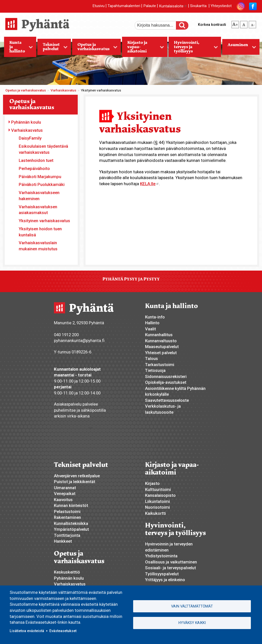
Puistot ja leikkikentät (75, 482)
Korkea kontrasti (212, 25)
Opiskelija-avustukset (166, 382)
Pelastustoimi (67, 512)
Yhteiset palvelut (161, 353)
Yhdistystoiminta (161, 556)
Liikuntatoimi (157, 501)
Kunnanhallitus (159, 335)
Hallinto (152, 323)
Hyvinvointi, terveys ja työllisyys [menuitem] (193, 48)
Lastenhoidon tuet (36, 160)
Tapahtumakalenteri (124, 6)
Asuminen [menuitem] (239, 48)
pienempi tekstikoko (252, 24)
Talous (152, 358)
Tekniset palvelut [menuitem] (53, 48)
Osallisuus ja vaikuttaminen (171, 562)
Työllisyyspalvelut (162, 574)
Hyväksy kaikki (192, 623)
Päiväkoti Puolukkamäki (42, 184)
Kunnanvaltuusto (161, 341)
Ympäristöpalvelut (71, 529)
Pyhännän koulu (26, 122)
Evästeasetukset (63, 631)
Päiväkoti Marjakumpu (40, 177)
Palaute (150, 6)
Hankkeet (63, 541)
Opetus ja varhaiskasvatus (26, 90)
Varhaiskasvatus (63, 90)
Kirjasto (152, 483)
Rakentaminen (67, 517)
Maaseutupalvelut (162, 347)
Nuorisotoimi (157, 507)
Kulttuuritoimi (158, 489)
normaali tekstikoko (244, 24)
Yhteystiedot (221, 6)
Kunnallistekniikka (71, 523)
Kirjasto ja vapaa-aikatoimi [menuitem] (143, 48)
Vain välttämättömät (192, 606)
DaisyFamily (30, 138)
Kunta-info (155, 317)
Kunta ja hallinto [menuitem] (19, 48)
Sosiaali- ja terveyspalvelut (170, 568)
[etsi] (159, 25)
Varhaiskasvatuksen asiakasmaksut (38, 210)
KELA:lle (149, 184)
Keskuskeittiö (67, 572)
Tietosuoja (155, 370)
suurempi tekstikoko (235, 24)
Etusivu (98, 6)
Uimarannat (65, 488)
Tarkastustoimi (160, 365)
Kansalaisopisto (160, 495)
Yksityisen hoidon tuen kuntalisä (40, 232)
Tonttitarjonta (67, 535)
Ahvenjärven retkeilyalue (77, 476)
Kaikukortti (155, 513)
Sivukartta (198, 6)
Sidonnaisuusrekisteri (166, 376)
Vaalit (150, 329)
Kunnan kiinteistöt (71, 505)
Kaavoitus (63, 500)
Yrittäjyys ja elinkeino (165, 580)
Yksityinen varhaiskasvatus (44, 221)
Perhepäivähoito (34, 168)
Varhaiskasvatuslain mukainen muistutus (38, 246)
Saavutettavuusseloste (167, 400)
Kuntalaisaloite (173, 6)
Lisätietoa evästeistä (27, 631)
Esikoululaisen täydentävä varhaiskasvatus (43, 149)
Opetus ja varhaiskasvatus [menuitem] (95, 48)
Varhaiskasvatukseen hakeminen (39, 196)
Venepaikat (65, 494)
